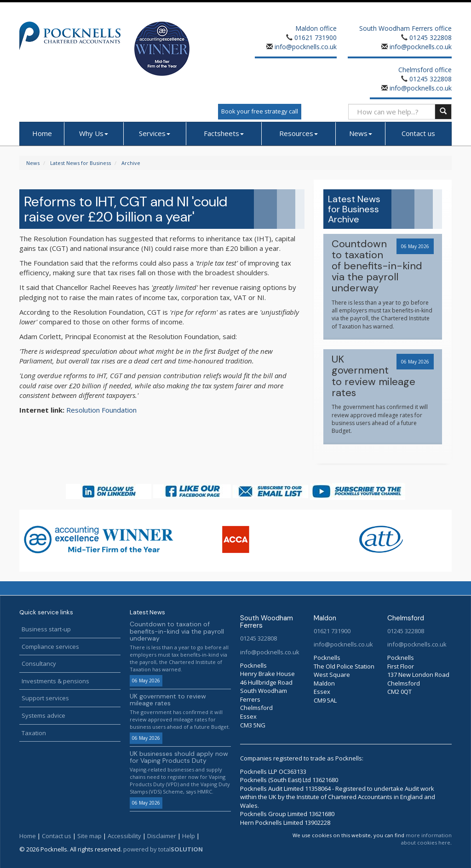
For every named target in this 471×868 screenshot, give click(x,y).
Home (42, 133)
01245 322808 (431, 37)
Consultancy (39, 664)
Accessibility (124, 836)
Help (189, 836)
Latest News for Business (80, 163)
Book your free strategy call (260, 111)
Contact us (418, 133)
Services (155, 133)
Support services (45, 698)
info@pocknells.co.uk (305, 47)
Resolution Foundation (101, 410)
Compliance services (50, 647)
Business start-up (46, 629)
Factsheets (224, 133)
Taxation (34, 733)
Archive (131, 163)
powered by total (163, 849)
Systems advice (43, 715)
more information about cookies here (426, 839)
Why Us (94, 133)
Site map (89, 836)
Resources (299, 133)
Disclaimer (162, 836)
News (361, 133)
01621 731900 (316, 37)
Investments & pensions (55, 681)
